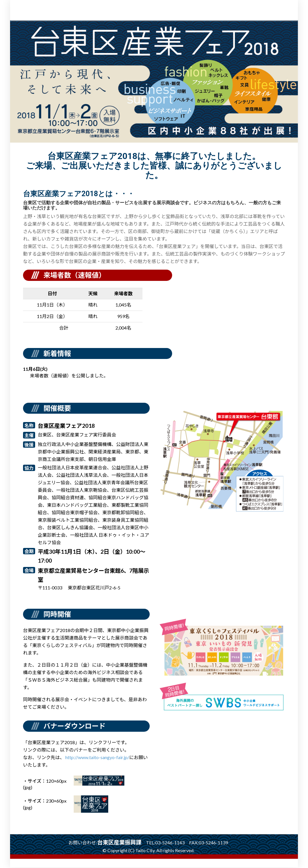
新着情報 (57, 353)
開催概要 (57, 408)
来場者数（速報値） (75, 275)
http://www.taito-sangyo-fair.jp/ (97, 758)
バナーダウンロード (75, 726)
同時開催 (57, 614)
